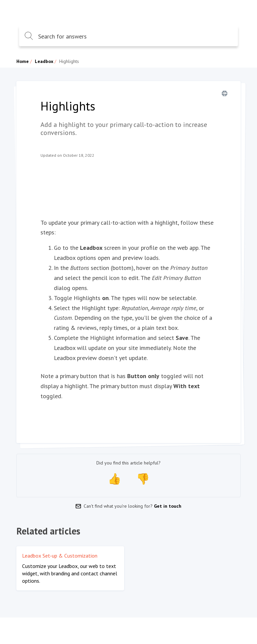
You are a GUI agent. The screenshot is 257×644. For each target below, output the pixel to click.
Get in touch (168, 506)
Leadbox (44, 61)
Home (23, 61)
